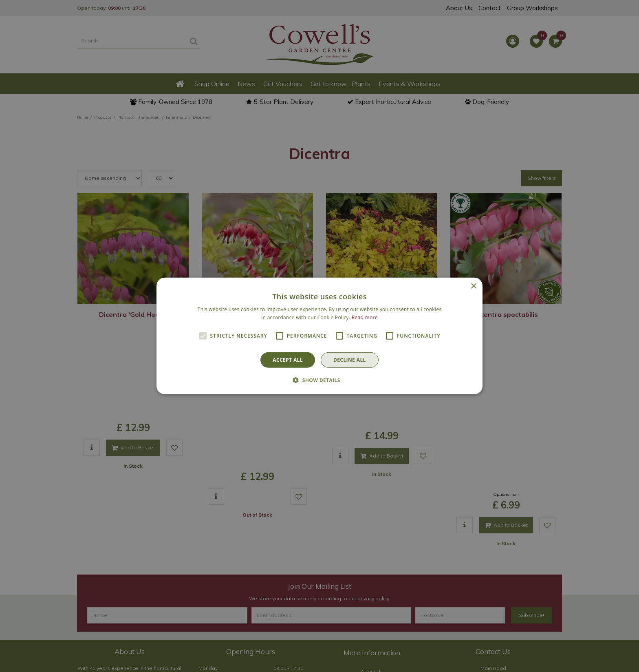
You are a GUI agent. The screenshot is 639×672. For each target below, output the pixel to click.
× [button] (473, 286)
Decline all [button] (350, 360)
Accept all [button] (288, 360)
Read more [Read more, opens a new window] (365, 317)
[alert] (319, 336)
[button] (319, 380)
